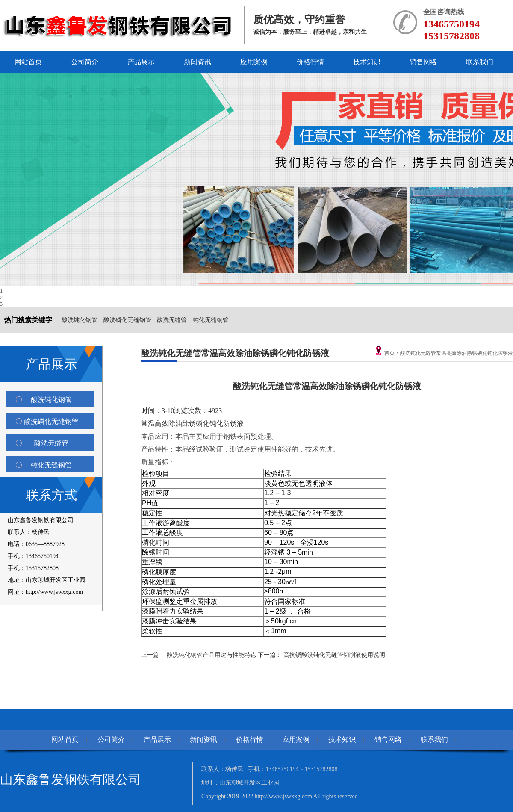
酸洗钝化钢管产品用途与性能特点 (212, 655)
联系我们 (480, 62)
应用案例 (254, 62)
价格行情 (310, 62)
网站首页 (28, 62)
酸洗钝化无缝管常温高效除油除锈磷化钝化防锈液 (457, 353)
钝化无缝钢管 (211, 320)
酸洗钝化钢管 (80, 320)
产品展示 (141, 62)
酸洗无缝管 (172, 320)
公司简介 (85, 62)
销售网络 (423, 62)
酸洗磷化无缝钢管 (127, 320)
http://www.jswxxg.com (284, 796)
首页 (389, 353)
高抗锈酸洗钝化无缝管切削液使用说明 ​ (335, 655)
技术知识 (367, 62)
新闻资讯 (198, 62)
